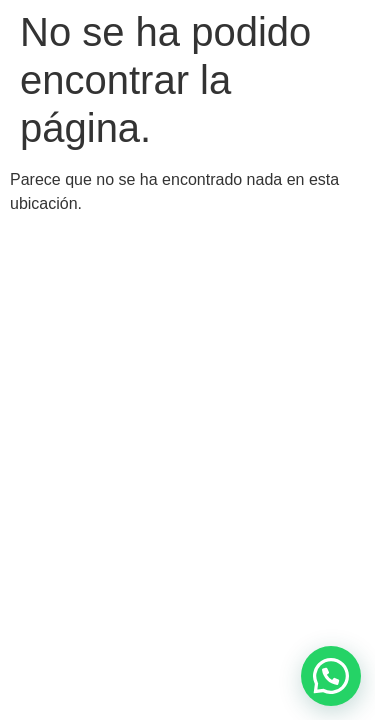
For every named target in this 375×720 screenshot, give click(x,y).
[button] (331, 676)
